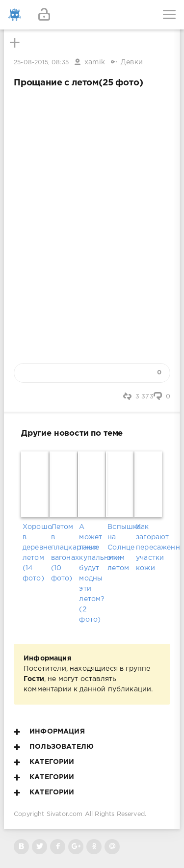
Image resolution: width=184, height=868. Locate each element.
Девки (132, 62)
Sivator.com (65, 814)
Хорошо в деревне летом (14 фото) (35, 553)
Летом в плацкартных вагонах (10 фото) (64, 553)
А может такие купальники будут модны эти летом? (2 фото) (92, 573)
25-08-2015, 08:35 (41, 63)
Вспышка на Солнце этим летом (120, 548)
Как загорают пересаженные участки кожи (149, 548)
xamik (95, 62)
